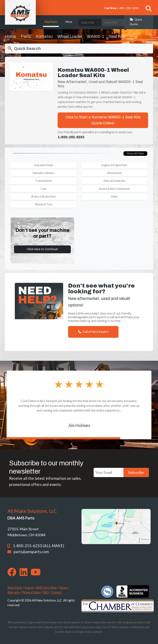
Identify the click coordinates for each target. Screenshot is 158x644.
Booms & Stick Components (114, 189)
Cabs (44, 189)
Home (10, 36)
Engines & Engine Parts (114, 165)
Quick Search (24, 49)
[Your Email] (109, 472)
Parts (26, 36)
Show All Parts (135, 154)
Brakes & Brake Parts (44, 197)
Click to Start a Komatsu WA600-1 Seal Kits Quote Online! (103, 120)
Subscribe (136, 472)
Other (114, 197)
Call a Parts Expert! (93, 332)
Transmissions (44, 181)
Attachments (114, 173)
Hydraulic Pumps (44, 165)
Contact (56, 592)
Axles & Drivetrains (114, 181)
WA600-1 (96, 36)
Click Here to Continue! (42, 249)
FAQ (46, 592)
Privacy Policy (31, 592)
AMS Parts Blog (46, 588)
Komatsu (44, 36)
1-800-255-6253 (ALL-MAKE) (38, 546)
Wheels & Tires (44, 204)
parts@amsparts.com (31, 552)
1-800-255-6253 (128, 8)
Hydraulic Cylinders (44, 173)
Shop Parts (15, 588)
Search (29, 588)
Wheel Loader (70, 36)
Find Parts (51, 22)
